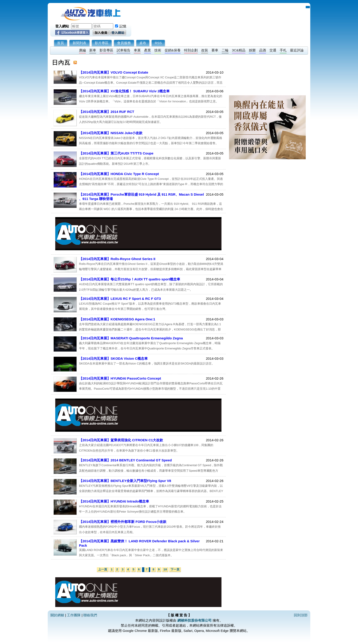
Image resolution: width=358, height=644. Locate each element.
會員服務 (124, 43)
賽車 (215, 50)
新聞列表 (79, 43)
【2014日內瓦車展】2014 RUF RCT (107, 112)
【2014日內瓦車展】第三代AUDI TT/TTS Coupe (116, 153)
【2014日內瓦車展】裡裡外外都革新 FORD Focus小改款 (123, 522)
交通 (273, 50)
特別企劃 (191, 50)
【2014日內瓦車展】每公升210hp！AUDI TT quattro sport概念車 (130, 279)
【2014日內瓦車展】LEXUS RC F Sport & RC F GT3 (120, 299)
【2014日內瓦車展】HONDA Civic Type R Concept (119, 174)
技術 (158, 50)
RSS (158, 43)
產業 (147, 50)
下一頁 (175, 570)
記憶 (123, 26)
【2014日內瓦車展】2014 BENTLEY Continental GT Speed (125, 460)
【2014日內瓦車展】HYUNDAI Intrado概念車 (114, 501)
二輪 (225, 50)
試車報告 (124, 50)
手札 (283, 50)
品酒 (263, 50)
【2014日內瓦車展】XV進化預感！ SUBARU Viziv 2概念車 (124, 91)
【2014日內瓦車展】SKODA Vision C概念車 (113, 358)
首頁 (61, 43)
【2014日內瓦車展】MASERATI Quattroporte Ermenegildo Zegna (131, 338)
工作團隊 (74, 615)
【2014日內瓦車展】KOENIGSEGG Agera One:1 (117, 319)
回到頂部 (301, 615)
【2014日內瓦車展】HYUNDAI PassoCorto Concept (120, 378)
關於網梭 (57, 615)
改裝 (205, 50)
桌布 (143, 43)
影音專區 (106, 50)
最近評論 (297, 50)
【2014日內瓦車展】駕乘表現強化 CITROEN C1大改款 (121, 440)
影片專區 (102, 43)
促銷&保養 (173, 50)
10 (165, 570)
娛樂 (252, 50)
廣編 (82, 50)
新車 (93, 50)
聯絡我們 (90, 615)
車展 (137, 50)
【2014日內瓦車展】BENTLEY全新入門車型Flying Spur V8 (125, 481)
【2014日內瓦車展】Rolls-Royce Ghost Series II (117, 259)
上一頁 (103, 570)
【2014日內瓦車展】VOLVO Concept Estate (114, 72)
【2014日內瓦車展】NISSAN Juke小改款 (111, 133)
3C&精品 (239, 50)
